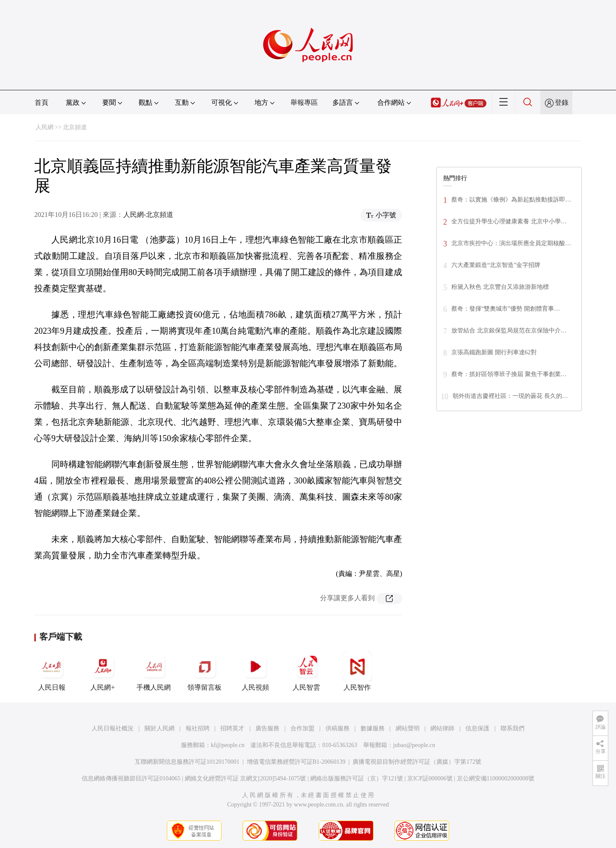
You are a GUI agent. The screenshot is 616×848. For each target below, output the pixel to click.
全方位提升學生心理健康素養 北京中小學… (509, 221)
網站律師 (442, 728)
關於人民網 (160, 728)
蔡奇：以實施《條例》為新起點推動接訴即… (511, 200)
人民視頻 (255, 671)
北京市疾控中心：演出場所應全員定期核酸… (511, 243)
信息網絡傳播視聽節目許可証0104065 (131, 778)
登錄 (562, 102)
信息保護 (477, 728)
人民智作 (357, 671)
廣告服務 (267, 728)
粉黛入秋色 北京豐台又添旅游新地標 (500, 287)
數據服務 (373, 728)
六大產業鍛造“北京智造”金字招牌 (496, 265)
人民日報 (52, 671)
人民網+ (103, 671)
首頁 (41, 102)
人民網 (44, 127)
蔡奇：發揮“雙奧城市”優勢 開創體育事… (506, 309)
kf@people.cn (228, 745)
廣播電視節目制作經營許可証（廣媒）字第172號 (417, 762)
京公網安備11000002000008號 (496, 778)
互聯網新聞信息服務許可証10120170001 (187, 762)
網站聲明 (408, 728)
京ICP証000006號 (430, 778)
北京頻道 (75, 127)
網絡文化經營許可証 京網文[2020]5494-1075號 (246, 778)
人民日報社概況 (113, 728)
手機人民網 (154, 671)
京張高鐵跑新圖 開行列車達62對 (494, 352)
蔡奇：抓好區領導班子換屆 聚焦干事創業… (509, 374)
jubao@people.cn (414, 745)
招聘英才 (232, 728)
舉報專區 (304, 102)
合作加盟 (302, 728)
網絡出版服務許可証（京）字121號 (357, 778)
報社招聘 (198, 728)
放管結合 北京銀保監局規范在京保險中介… (509, 331)
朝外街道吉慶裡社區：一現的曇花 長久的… (510, 396)
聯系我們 (512, 728)
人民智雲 (306, 671)
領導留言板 (204, 671)
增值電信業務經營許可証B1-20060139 (296, 762)
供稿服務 (338, 728)
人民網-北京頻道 (148, 215)
